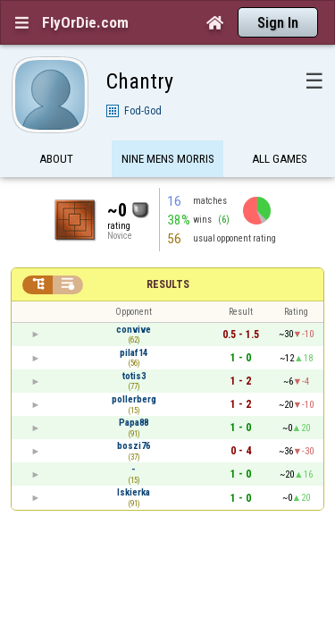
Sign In (278, 23)
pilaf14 (134, 322)
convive (134, 298)
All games (280, 127)
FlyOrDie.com (85, 22)
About (56, 127)
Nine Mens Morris (168, 127)
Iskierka (134, 461)
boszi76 (134, 415)
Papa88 (134, 391)
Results (168, 253)
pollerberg (134, 368)
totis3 (134, 345)
